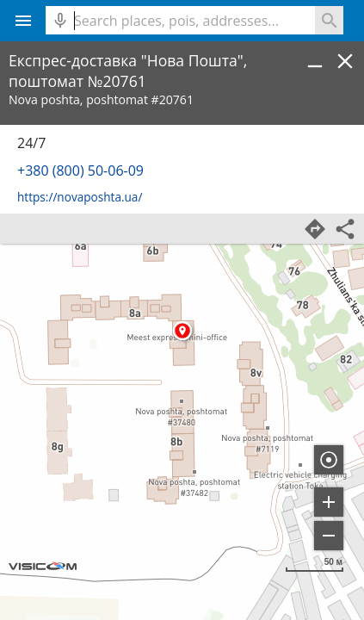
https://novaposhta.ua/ (80, 197)
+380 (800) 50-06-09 (80, 170)
